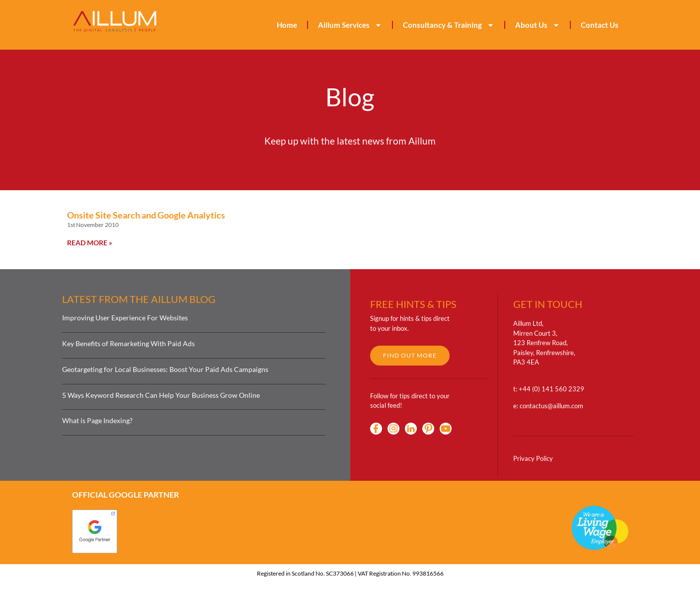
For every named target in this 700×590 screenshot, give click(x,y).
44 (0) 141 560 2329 (553, 389)
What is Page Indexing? (97, 420)
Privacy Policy (533, 458)
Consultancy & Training (449, 25)
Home (287, 25)
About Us (538, 25)
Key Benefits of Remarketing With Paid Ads (128, 343)
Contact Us (600, 25)
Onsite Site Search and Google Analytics (146, 215)
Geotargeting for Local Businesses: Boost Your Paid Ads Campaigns (165, 369)
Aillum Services (350, 25)
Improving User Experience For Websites (125, 318)
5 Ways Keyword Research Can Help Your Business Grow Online (161, 395)
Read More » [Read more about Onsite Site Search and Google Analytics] (90, 243)
